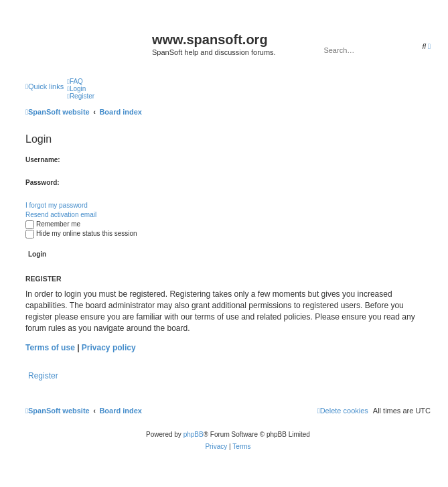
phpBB (194, 434)
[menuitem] (75, 81)
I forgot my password (57, 205)
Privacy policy (109, 348)
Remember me (53, 224)
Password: (43, 183)
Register (43, 376)
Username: (43, 160)
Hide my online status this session (81, 233)
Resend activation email (61, 215)
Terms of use (50, 348)
